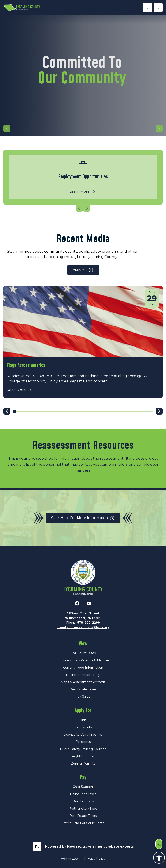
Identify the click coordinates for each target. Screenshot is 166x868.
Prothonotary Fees (83, 809)
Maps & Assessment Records (83, 682)
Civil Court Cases (83, 653)
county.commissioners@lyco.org (83, 627)
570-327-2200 (88, 623)
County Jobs (83, 727)
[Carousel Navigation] (83, 128)
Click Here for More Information (83, 518)
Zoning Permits (83, 764)
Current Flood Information (83, 668)
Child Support (83, 787)
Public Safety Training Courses (83, 749)
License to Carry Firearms (83, 735)
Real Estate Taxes (83, 689)
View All (83, 270)
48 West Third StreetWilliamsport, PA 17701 (83, 616)
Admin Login (71, 859)
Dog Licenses (83, 801)
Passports (83, 742)
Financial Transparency (83, 675)
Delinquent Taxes (83, 794)
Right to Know (83, 756)
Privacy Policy (95, 859)
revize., (74, 846)
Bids (83, 720)
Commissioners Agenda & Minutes (83, 660)
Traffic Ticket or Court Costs (83, 823)
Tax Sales (83, 697)
